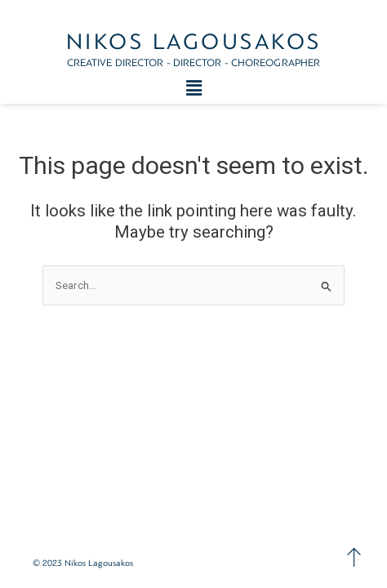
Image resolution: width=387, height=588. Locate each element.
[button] (193, 88)
